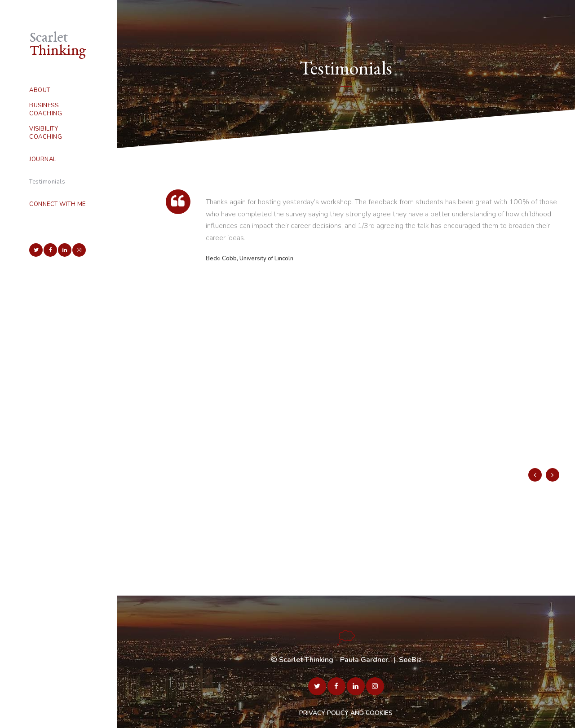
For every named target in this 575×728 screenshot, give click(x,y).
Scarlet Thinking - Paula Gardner (334, 660)
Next (553, 475)
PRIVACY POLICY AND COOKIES (346, 713)
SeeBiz (410, 660)
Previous (535, 475)
